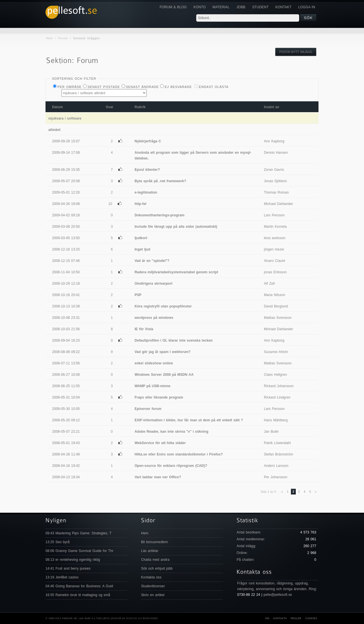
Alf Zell (269, 284)
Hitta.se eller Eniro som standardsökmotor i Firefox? (179, 454)
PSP (138, 295)
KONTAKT (283, 7)
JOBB (241, 7)
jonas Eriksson (275, 272)
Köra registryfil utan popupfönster (163, 306)
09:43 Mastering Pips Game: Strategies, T (78, 533)
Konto (199, 7)
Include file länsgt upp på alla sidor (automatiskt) (176, 227)
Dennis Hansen (276, 153)
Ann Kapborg (274, 141)
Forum (63, 38)
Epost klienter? (147, 170)
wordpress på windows (154, 318)
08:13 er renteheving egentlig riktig (73, 560)
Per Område (70, 87)
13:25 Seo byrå (58, 542)
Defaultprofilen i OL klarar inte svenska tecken (174, 340)
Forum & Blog (173, 7)
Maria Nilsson (275, 295)
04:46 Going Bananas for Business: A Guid (79, 586)
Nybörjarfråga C (148, 141)
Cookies (311, 618)
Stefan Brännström (279, 454)
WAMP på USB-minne (152, 386)
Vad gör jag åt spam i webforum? (163, 352)
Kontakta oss (151, 577)
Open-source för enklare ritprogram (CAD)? (171, 466)
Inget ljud (142, 249)
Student (260, 7)
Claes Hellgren (275, 375)
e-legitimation (146, 192)
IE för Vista (144, 329)
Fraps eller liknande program (159, 397)
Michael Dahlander (279, 204)
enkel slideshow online (154, 363)
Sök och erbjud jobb (157, 568)
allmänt (54, 130)
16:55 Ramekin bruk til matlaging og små (78, 595)
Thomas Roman (276, 192)
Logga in (307, 7)
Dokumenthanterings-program (159, 215)
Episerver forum (148, 409)
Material (221, 7)
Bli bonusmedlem (155, 542)
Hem (49, 38)
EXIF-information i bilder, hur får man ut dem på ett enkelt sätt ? (189, 420)
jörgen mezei (274, 249)
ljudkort (141, 238)
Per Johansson (276, 477)
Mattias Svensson (278, 318)
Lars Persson (274, 215)
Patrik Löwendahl (277, 443)
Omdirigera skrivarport (153, 284)
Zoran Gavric (274, 170)
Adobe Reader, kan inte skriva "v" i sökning (171, 432)
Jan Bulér (271, 432)
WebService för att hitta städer (160, 443)
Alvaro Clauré (275, 261)
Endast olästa (214, 87)
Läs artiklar (150, 551)
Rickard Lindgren (277, 397)
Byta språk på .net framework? (160, 181)
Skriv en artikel (153, 595)
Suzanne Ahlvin (276, 352)
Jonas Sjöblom (275, 181)
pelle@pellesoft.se (278, 595)
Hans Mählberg (276, 420)
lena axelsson (275, 238)
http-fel (140, 204)
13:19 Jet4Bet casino (62, 577)
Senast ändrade (142, 87)
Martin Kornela (275, 227)
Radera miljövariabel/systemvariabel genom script (176, 272)
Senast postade (104, 87)
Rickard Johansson (279, 386)
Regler (296, 618)
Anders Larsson (276, 466)
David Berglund (276, 306)
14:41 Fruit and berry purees (68, 568)
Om (267, 618)
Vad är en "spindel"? (152, 261)
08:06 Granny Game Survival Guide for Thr (79, 551)
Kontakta (280, 618)
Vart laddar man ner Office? (158, 477)
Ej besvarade (178, 87)
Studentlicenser (153, 586)
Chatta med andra (155, 560)
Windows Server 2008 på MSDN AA (164, 375)
